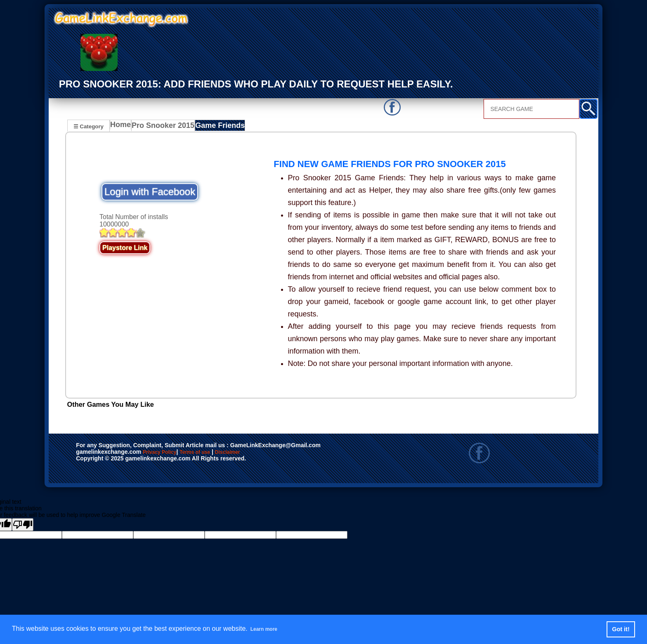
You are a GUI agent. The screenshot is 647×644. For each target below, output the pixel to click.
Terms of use (219, 454)
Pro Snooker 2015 (164, 127)
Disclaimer (266, 454)
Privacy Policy (168, 454)
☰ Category (89, 126)
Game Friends (216, 127)
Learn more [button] (268, 629)
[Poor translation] (23, 526)
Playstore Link (125, 249)
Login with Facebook (150, 193)
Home (122, 127)
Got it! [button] (621, 629)
